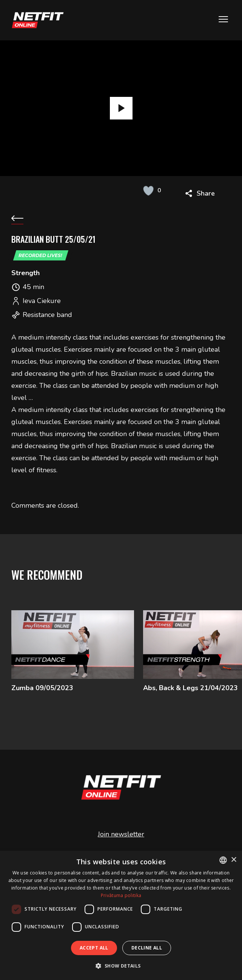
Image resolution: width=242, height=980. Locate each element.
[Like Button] (149, 190)
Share (206, 193)
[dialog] (121, 915)
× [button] (234, 860)
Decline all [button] (147, 948)
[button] (121, 966)
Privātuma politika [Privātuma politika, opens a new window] (121, 895)
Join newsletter (121, 838)
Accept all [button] (94, 948)
